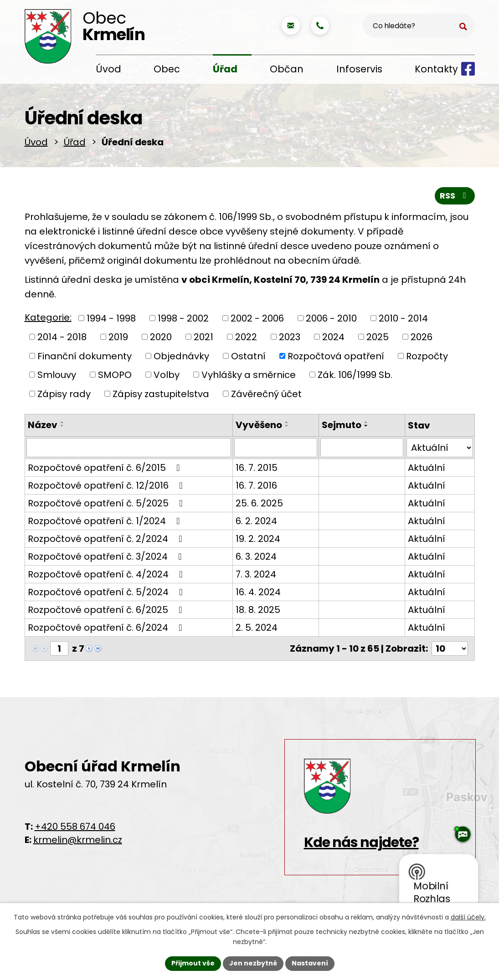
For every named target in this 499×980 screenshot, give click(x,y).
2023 (290, 339)
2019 (118, 339)
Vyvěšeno (259, 427)
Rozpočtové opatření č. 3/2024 (107, 558)
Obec (167, 69)
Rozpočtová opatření (336, 357)
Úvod (108, 69)
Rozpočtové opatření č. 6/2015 (106, 470)
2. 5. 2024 (257, 629)
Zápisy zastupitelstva (161, 395)
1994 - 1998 (111, 320)
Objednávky (181, 357)
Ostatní (248, 357)
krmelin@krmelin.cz (78, 842)
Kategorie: (48, 319)
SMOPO (115, 377)
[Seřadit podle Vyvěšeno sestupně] (287, 428)
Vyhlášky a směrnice (249, 377)
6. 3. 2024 (256, 558)
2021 (203, 339)
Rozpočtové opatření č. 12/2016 (107, 487)
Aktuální (427, 470)
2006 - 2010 (331, 320)
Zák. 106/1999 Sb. (355, 377)
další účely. (468, 917)
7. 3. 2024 (256, 576)
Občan (287, 69)
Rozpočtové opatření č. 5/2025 (107, 505)
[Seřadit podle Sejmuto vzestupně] (366, 424)
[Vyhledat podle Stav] (440, 449)
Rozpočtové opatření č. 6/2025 (107, 612)
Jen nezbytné (253, 963)
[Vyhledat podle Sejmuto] (362, 449)
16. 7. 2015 (257, 470)
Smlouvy (57, 377)
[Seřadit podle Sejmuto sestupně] (366, 428)
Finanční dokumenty (85, 357)
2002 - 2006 (257, 320)
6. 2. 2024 (256, 523)
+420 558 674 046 (75, 828)
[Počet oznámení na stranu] (450, 650)
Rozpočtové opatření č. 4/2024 (107, 576)
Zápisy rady (64, 395)
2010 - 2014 (403, 320)
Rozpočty (427, 357)
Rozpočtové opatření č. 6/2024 (107, 629)
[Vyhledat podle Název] (129, 449)
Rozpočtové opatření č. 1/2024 (106, 523)
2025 (378, 339)
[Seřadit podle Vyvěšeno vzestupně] (287, 424)
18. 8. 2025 (258, 612)
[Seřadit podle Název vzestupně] (62, 424)
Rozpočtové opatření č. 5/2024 (107, 594)
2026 (422, 339)
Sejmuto (342, 427)
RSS (455, 197)
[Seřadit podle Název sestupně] (62, 428)
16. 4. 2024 (258, 594)
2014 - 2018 (62, 339)
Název (43, 427)
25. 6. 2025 (259, 505)
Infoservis (359, 69)
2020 (161, 339)
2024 (333, 339)
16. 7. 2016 (256, 487)
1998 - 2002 (183, 320)
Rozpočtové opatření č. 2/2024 (107, 541)
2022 (246, 339)
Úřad (225, 69)
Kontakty (436, 69)
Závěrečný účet (266, 395)
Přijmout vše (193, 963)
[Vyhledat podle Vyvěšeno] (276, 449)
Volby (167, 377)
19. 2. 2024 (258, 541)
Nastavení (310, 963)
